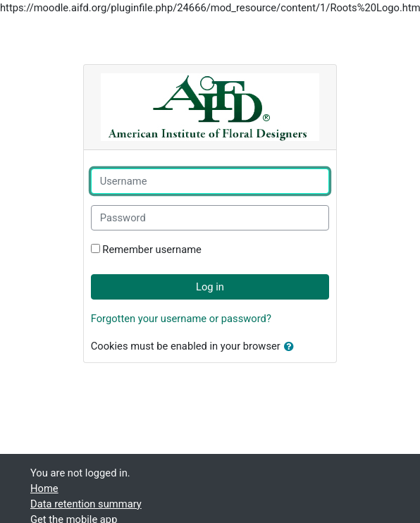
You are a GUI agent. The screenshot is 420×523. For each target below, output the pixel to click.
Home (44, 488)
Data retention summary (86, 504)
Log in (210, 287)
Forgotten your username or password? (181, 319)
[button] (292, 347)
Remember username (152, 250)
